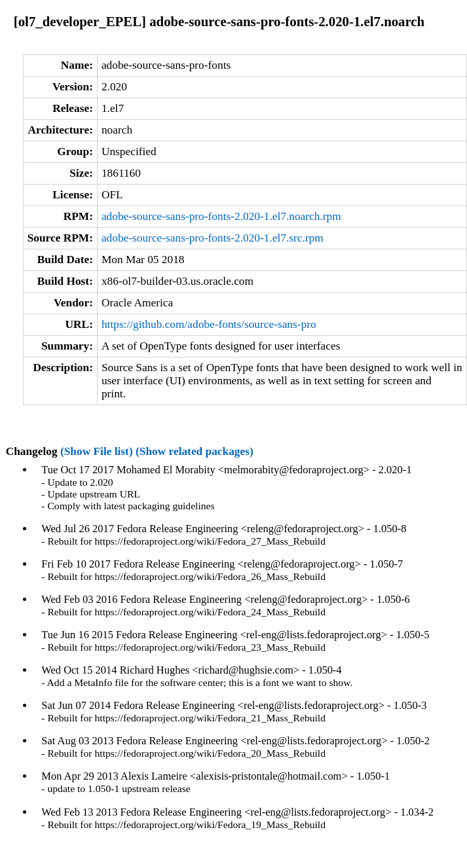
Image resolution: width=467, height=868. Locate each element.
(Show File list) (97, 451)
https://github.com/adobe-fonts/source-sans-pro (209, 324)
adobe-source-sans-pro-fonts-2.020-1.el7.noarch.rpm (221, 216)
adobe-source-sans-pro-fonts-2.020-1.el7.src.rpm (213, 238)
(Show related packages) (195, 451)
